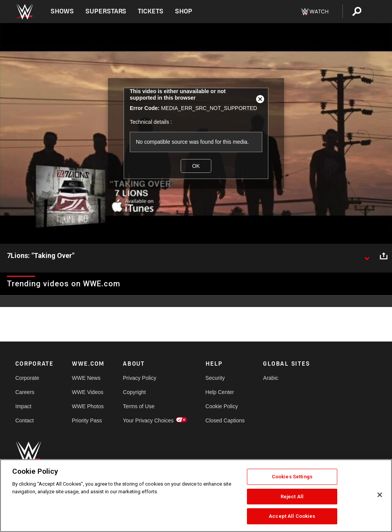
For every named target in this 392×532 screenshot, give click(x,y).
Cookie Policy (222, 406)
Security (215, 378)
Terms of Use (139, 406)
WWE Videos (88, 392)
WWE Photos (88, 406)
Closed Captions (225, 420)
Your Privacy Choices (148, 420)
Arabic (271, 378)
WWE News (86, 378)
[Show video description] (367, 256)
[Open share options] (384, 256)
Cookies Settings (292, 477)
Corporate (27, 378)
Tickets (151, 11)
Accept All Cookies (292, 516)
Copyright (134, 392)
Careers (25, 392)
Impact (23, 406)
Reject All (292, 497)
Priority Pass (87, 420)
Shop (184, 11)
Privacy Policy (140, 378)
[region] (196, 496)
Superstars (106, 11)
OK (196, 166)
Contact (24, 420)
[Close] (380, 495)
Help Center (220, 392)
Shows (62, 11)
